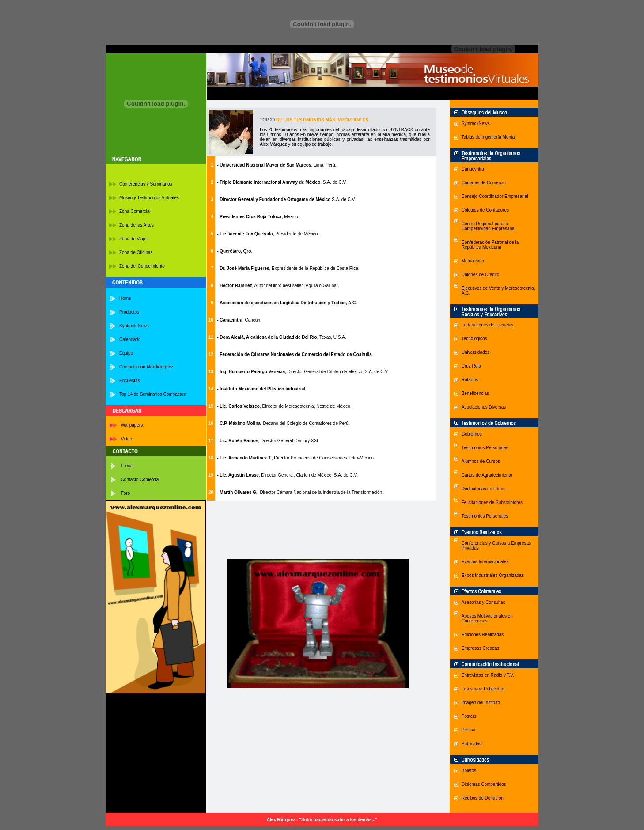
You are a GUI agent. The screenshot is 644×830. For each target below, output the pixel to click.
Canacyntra (473, 169)
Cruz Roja (471, 366)
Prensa (469, 730)
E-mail (127, 466)
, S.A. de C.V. (283, 182)
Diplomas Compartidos (484, 784)
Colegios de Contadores (485, 210)
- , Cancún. (239, 320)
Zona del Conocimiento (142, 266)
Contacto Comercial (140, 479)
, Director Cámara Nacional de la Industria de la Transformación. (320, 492)
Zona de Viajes (134, 239)
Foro (126, 493)
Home (125, 298)
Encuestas (130, 381)
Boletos (469, 771)
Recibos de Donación (483, 798)
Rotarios (470, 380)
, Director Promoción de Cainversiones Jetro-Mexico (323, 458)
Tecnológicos (474, 339)
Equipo (126, 353)
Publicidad (472, 744)
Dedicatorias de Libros (484, 489)
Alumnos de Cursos (481, 461)
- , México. (258, 217)
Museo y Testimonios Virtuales (149, 198)
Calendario (130, 339)
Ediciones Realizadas (483, 635)
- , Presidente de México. (268, 234)
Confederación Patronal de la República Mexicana (490, 245)
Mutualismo (473, 261)
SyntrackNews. (476, 123)
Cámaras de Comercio (484, 183)
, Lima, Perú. (278, 165)
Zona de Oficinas (136, 252)
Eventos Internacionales (485, 562)
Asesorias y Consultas (483, 602)
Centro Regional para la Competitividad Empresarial (489, 226)
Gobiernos (472, 434)
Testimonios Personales (485, 448)
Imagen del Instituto (481, 703)
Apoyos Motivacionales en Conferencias (487, 618)
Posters (469, 716)
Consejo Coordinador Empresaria (494, 196)
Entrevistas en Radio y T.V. (488, 675)
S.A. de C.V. (344, 199)
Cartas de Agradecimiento (487, 475)
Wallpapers (132, 425)
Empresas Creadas (481, 648)
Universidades (475, 352)
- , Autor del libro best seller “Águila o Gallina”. (278, 286)
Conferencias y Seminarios (146, 184)
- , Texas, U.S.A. (282, 337)
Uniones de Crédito (481, 275)
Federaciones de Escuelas (488, 325)
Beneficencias (475, 393)
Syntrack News (134, 326)
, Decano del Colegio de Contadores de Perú (305, 423)
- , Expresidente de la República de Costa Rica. (288, 268)
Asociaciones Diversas (484, 407)
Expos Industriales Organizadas (493, 575)
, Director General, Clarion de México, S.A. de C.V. (308, 475)
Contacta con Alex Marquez (146, 367)
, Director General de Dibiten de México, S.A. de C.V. (337, 372)
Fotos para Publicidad (483, 689)
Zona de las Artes (136, 225)
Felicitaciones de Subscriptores (492, 502)
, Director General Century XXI (288, 441)
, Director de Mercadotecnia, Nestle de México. (306, 406)
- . (235, 251)
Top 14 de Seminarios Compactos (152, 394)
